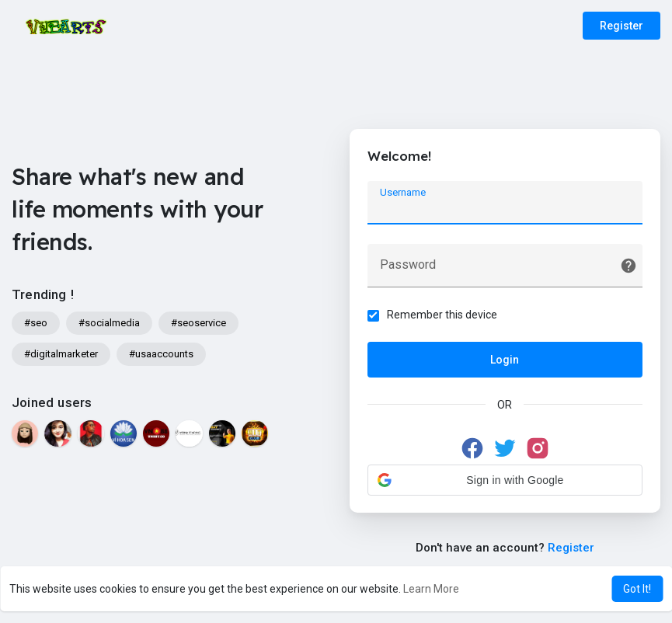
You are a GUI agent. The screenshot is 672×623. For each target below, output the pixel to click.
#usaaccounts (161, 354)
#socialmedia (109, 323)
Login (505, 361)
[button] (505, 482)
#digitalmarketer (61, 354)
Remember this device (444, 316)
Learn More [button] (431, 589)
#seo (36, 323)
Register (622, 26)
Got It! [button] (637, 589)
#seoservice (198, 323)
